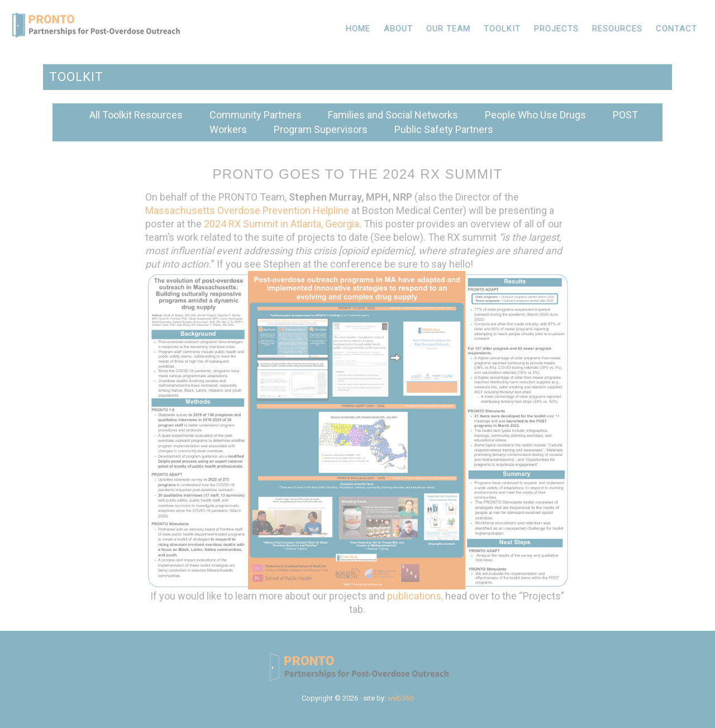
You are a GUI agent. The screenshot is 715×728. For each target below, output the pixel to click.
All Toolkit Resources (136, 115)
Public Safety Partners (444, 129)
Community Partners (256, 115)
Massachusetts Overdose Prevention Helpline (247, 210)
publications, (415, 596)
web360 (401, 698)
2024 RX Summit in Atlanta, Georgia (282, 224)
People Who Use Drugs (535, 115)
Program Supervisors (321, 129)
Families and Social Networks (393, 115)
